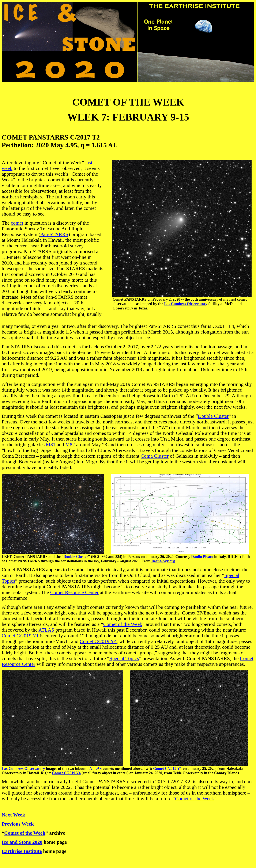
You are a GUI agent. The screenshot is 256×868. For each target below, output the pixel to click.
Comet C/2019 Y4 (98, 641)
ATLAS (46, 630)
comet (17, 223)
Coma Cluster (155, 456)
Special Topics (124, 658)
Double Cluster (213, 416)
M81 (51, 445)
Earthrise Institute (22, 851)
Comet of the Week (123, 624)
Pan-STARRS (54, 234)
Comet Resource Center (74, 592)
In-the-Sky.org (163, 561)
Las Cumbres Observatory (186, 304)
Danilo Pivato (202, 557)
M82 (70, 445)
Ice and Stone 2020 (22, 842)
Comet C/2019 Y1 (20, 636)
